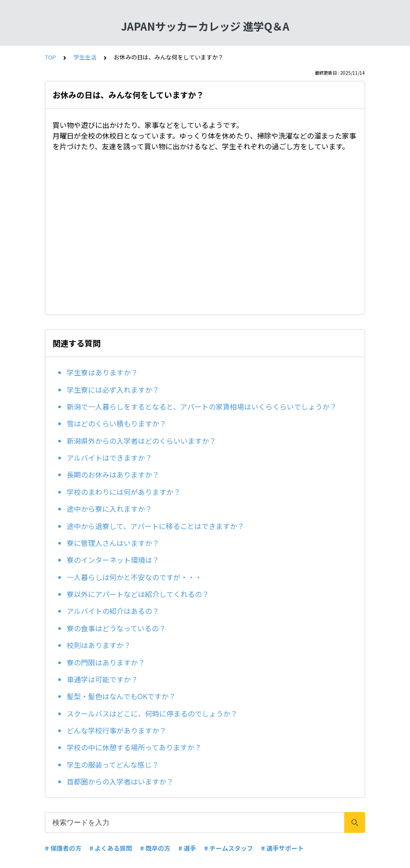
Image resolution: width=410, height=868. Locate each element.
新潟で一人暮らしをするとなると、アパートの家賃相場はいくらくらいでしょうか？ (202, 406)
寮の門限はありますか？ (106, 662)
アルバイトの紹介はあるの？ (113, 611)
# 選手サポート (282, 848)
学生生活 (85, 57)
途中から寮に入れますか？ (109, 509)
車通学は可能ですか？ (102, 679)
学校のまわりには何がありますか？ (124, 492)
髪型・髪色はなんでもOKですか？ (121, 696)
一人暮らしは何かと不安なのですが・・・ (134, 577)
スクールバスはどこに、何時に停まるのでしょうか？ (152, 713)
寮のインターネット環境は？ (113, 560)
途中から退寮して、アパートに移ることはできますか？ (155, 526)
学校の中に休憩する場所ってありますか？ (134, 747)
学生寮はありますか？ (102, 372)
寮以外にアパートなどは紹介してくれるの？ (138, 594)
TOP (50, 57)
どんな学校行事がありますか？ (117, 730)
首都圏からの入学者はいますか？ (120, 781)
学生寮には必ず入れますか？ (113, 390)
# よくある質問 (111, 848)
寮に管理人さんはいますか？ (113, 543)
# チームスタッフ (229, 848)
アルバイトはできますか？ (109, 458)
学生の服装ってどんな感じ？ (113, 764)
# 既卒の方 (155, 848)
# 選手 (187, 848)
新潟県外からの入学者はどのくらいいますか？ (141, 441)
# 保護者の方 (63, 848)
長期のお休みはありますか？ (113, 474)
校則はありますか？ (99, 645)
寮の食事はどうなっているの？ (116, 628)
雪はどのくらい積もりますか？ (117, 423)
